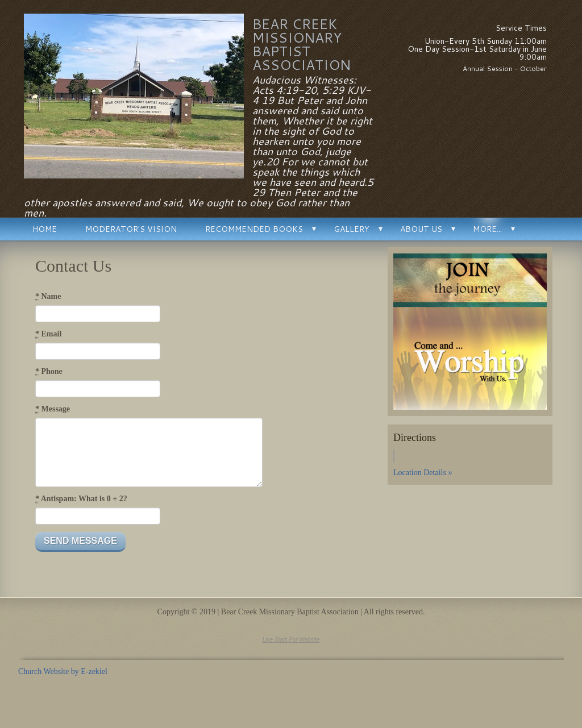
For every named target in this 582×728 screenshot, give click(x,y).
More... (487, 229)
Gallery (352, 229)
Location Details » (423, 473)
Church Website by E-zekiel (63, 671)
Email (48, 334)
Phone (49, 372)
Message (53, 409)
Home (45, 229)
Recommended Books (254, 229)
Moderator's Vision (131, 229)
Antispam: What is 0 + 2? (81, 499)
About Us (421, 229)
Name (48, 297)
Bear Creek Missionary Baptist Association (302, 44)
